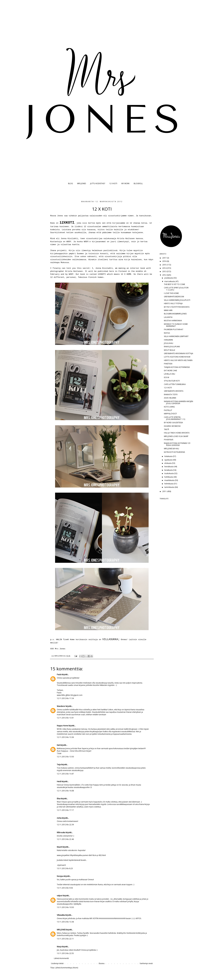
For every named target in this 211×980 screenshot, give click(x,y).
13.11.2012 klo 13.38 (65, 922)
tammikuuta (170, 487)
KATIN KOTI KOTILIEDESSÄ (174, 452)
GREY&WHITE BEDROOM (174, 297)
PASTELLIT (168, 410)
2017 (165, 258)
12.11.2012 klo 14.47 (65, 774)
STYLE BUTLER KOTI (172, 381)
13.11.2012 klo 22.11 (65, 939)
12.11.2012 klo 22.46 (65, 839)
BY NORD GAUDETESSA (173, 423)
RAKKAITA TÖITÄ (171, 394)
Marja (59, 947)
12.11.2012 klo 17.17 (65, 810)
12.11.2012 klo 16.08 (65, 791)
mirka (59, 818)
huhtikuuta (169, 477)
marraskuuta (170, 281)
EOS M (167, 377)
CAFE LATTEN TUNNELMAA (175, 384)
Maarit (59, 847)
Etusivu (102, 963)
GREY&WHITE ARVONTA (174, 391)
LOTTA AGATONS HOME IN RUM (177, 357)
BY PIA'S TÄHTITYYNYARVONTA (177, 307)
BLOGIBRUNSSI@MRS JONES (175, 314)
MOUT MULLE (170, 350)
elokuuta (168, 463)
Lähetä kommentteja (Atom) (67, 968)
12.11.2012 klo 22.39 (65, 825)
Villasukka (61, 915)
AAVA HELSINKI (170, 398)
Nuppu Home (62, 726)
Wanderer (61, 706)
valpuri (60, 896)
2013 (165, 271)
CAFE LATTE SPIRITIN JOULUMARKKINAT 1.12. (175, 418)
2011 (165, 491)
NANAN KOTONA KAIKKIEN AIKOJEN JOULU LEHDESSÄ (178, 402)
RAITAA (167, 333)
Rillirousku (61, 832)
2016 (165, 261)
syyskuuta (169, 460)
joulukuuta (169, 278)
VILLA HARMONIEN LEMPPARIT (176, 336)
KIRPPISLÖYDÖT (170, 414)
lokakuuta (169, 456)
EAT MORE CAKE (170, 371)
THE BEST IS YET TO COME (174, 284)
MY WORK (125, 183)
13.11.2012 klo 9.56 (65, 888)
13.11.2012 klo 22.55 (65, 953)
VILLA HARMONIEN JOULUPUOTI (177, 300)
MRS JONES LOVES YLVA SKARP (176, 436)
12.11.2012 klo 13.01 (65, 718)
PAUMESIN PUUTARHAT (174, 329)
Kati (58, 745)
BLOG (71, 183)
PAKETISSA (168, 364)
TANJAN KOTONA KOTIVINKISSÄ (177, 367)
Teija (59, 765)
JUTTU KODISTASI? (98, 183)
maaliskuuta (170, 480)
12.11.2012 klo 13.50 (65, 757)
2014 (165, 268)
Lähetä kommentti (61, 958)
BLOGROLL (138, 183)
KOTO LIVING (169, 407)
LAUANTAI (168, 317)
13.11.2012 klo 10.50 (65, 907)
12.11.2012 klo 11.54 (65, 698)
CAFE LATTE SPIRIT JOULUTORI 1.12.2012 (176, 289)
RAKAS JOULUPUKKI (172, 347)
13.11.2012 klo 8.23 (65, 868)
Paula (59, 674)
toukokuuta (169, 473)
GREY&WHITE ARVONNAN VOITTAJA (179, 353)
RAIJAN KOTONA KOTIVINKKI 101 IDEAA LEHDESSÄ (177, 444)
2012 (165, 275)
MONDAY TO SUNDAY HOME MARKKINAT (176, 325)
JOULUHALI (169, 343)
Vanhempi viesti (146, 963)
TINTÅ (166, 429)
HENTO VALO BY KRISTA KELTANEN (178, 360)
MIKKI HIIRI (168, 310)
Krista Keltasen (125, 239)
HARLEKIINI (168, 340)
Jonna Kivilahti (69, 239)
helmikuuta (169, 484)
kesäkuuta (169, 470)
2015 (165, 265)
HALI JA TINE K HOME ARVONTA (177, 433)
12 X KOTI (113, 183)
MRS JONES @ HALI (171, 449)
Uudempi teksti (57, 963)
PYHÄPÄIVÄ (169, 440)
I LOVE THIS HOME (171, 293)
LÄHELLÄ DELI (170, 374)
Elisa (59, 799)
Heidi (59, 781)
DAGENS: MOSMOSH (172, 426)
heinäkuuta (169, 467)
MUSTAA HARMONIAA (173, 321)
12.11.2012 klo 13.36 (65, 737)
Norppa (60, 876)
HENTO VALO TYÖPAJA (173, 303)
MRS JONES (82, 183)
